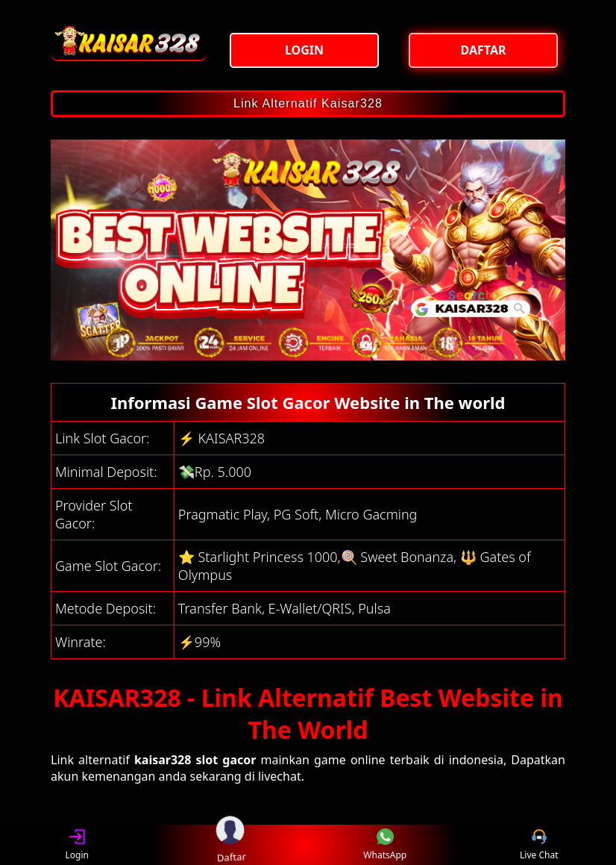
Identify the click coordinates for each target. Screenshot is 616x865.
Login (77, 845)
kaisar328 (163, 760)
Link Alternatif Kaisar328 (308, 103)
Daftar (231, 844)
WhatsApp (385, 845)
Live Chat (539, 845)
